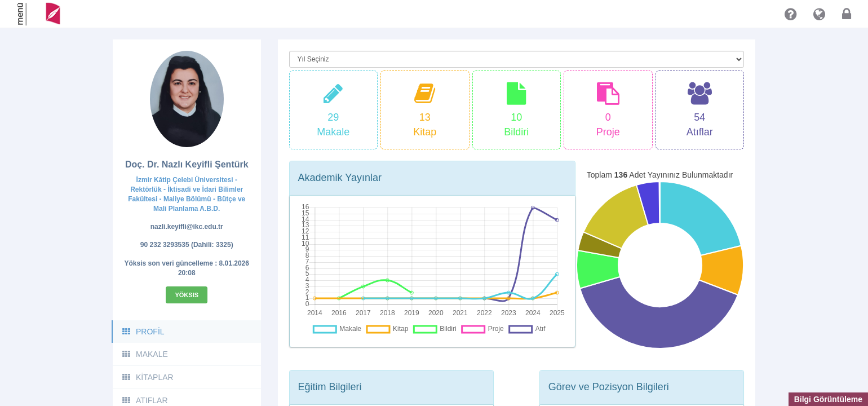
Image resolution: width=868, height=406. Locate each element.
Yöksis (187, 295)
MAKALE (145, 354)
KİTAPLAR (147, 377)
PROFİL (143, 332)
